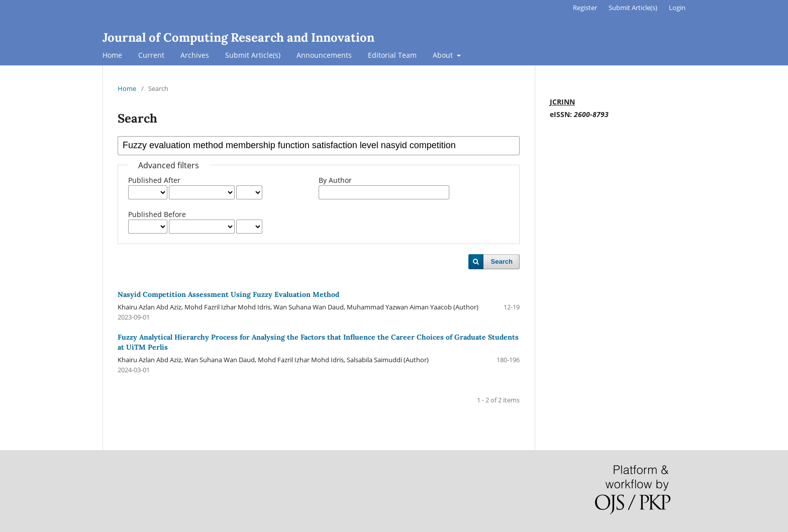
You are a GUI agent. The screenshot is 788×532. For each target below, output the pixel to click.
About (444, 55)
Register (585, 8)
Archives (195, 55)
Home (112, 55)
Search (502, 261)
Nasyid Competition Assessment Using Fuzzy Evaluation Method (228, 294)
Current (151, 55)
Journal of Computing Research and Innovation (238, 37)
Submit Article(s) (253, 55)
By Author (335, 180)
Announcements (324, 55)
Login (677, 8)
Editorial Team (392, 55)
